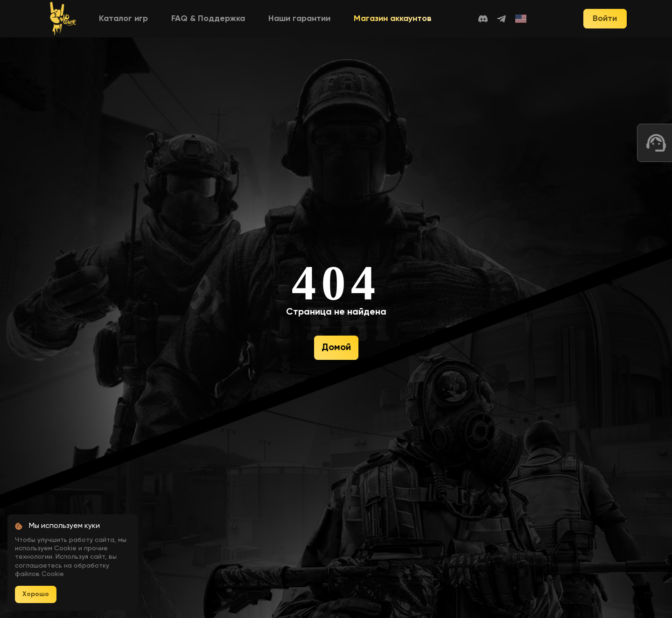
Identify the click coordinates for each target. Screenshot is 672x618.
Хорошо (36, 594)
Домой (336, 348)
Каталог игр (123, 19)
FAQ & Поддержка (208, 19)
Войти (605, 19)
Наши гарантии (299, 19)
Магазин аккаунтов (393, 19)
